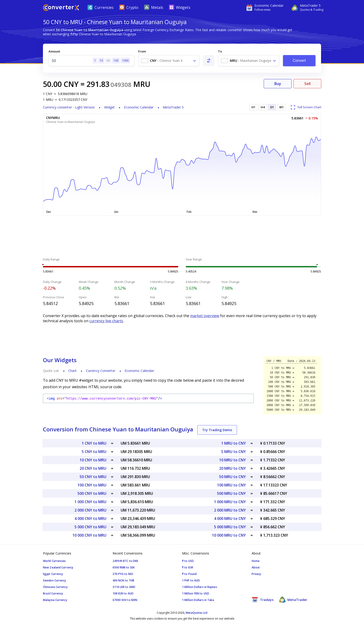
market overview (205, 316)
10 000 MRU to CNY (229, 535)
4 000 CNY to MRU (90, 519)
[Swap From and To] (209, 61)
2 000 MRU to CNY (230, 510)
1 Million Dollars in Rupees (200, 587)
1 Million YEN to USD (196, 593)
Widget (110, 107)
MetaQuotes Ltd (197, 613)
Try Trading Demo (217, 430)
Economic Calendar (139, 107)
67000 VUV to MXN (125, 600)
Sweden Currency (55, 580)
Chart (72, 371)
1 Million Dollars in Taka (198, 600)
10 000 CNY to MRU (89, 535)
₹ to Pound (189, 574)
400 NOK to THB (123, 580)
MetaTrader (293, 600)
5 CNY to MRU (94, 452)
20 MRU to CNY (232, 468)
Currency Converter (101, 371)
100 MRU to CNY (231, 485)
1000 (125, 61)
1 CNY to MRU (94, 443)
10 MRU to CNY (232, 460)
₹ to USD (188, 561)
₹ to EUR (188, 567)
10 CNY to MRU (93, 460)
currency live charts (106, 321)
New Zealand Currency (58, 567)
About (256, 567)
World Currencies (54, 561)
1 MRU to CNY (234, 443)
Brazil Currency (53, 593)
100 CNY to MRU (92, 485)
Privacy (256, 574)
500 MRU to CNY (231, 493)
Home (256, 561)
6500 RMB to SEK (124, 567)
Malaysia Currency (55, 600)
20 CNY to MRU (93, 468)
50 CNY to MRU (93, 477)
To (220, 51)
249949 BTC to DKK (125, 561)
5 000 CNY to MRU (90, 527)
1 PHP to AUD (191, 580)
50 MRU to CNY (232, 477)
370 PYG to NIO (123, 574)
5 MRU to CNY (234, 452)
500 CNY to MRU (92, 493)
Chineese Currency (55, 587)
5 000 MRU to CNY (230, 527)
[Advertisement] (182, 237)
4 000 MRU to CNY (230, 519)
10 (101, 61)
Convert (299, 61)
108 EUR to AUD (123, 593)
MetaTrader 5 (173, 107)
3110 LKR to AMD (124, 587)
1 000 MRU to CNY (230, 502)
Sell (307, 84)
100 (116, 61)
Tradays (263, 600)
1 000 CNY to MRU (90, 502)
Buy (278, 84)
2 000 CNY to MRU (90, 510)
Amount (54, 51)
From (142, 51)
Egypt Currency (53, 574)
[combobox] (169, 61)
